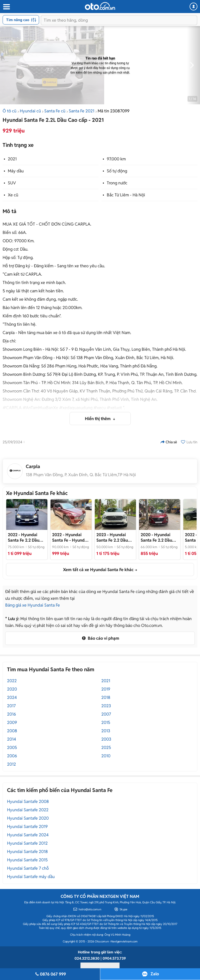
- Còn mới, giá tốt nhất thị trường (26, 537)
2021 (12, 159)
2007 (106, 714)
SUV (12, 183)
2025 (106, 748)
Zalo (155, 974)
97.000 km (116, 159)
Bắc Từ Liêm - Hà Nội (126, 195)
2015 (106, 722)
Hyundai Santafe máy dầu (31, 877)
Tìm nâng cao (21, 20)
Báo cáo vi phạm (100, 638)
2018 (106, 697)
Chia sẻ (169, 442)
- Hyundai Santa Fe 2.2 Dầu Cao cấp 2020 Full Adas (158, 537)
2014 (12, 739)
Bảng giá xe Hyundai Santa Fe (33, 605)
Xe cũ (13, 195)
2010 (106, 756)
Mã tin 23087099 (114, 111)
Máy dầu (16, 171)
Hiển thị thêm (98, 419)
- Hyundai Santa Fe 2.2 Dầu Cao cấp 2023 (114, 537)
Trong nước (117, 183)
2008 (12, 731)
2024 (12, 697)
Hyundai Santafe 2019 (27, 827)
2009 (12, 722)
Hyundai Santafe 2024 (28, 835)
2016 (11, 714)
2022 (12, 681)
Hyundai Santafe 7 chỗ (28, 868)
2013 (106, 731)
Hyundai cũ (30, 111)
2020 (12, 689)
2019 (106, 689)
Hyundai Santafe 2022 (28, 810)
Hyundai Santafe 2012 (27, 843)
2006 (12, 756)
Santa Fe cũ (55, 111)
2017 (11, 706)
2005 (12, 748)
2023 (106, 706)
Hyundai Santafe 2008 (28, 801)
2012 (11, 764)
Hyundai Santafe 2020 (28, 818)
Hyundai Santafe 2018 (27, 852)
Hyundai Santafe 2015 (27, 860)
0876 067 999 (50, 974)
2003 (106, 739)
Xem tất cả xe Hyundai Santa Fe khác (98, 570)
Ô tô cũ (10, 111)
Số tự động (117, 171)
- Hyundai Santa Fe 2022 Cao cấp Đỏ (70, 537)
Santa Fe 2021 (82, 111)
